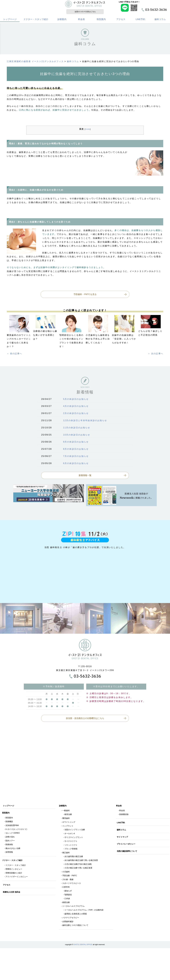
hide (88, 130)
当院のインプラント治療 (75, 830)
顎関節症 (68, 895)
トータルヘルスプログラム (73, 907)
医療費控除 (124, 815)
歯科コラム (160, 20)
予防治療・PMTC (70, 876)
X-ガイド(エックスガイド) (16, 830)
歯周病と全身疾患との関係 (76, 914)
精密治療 (66, 903)
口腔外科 (66, 887)
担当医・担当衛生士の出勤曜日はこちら (85, 719)
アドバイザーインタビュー (17, 877)
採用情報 (9, 853)
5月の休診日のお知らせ (76, 400)
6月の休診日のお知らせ (76, 464)
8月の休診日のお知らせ (76, 450)
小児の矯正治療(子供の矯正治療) (78, 865)
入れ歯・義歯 (68, 880)
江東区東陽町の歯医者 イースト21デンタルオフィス (35, 62)
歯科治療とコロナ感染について (75, 926)
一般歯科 (66, 811)
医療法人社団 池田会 (12, 893)
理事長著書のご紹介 (14, 873)
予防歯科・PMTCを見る (85, 295)
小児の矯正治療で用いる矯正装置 (78, 868)
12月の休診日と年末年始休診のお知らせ (85, 421)
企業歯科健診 (68, 922)
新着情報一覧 (85, 476)
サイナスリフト (71, 842)
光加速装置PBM (12, 826)
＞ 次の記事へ (155, 354)
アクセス (121, 20)
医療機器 (9, 822)
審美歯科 (66, 819)
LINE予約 (141, 20)
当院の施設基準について (127, 852)
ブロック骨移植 (71, 849)
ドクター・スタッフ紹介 (36, 20)
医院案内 (101, 20)
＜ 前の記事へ (14, 354)
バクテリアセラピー (71, 918)
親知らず (68, 891)
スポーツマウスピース (72, 884)
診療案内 (62, 20)
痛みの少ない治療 (13, 849)
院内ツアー (10, 841)
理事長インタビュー (14, 870)
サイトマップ (123, 837)
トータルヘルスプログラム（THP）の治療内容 (84, 910)
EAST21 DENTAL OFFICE (83, 945)
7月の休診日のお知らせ (76, 457)
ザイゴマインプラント (74, 838)
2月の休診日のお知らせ (76, 414)
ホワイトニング (69, 823)
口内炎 (67, 899)
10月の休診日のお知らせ (77, 435)
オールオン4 (70, 834)
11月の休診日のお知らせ (77, 428)
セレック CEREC (13, 833)
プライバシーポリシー (126, 844)
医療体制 (9, 845)
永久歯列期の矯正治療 (74, 857)
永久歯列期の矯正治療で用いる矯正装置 (81, 861)
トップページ (10, 20)
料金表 (81, 20)
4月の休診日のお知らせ (76, 407)
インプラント (68, 826)
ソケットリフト (71, 846)
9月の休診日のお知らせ (76, 442)
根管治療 (68, 815)
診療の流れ (10, 837)
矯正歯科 (66, 853)
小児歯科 (66, 872)
